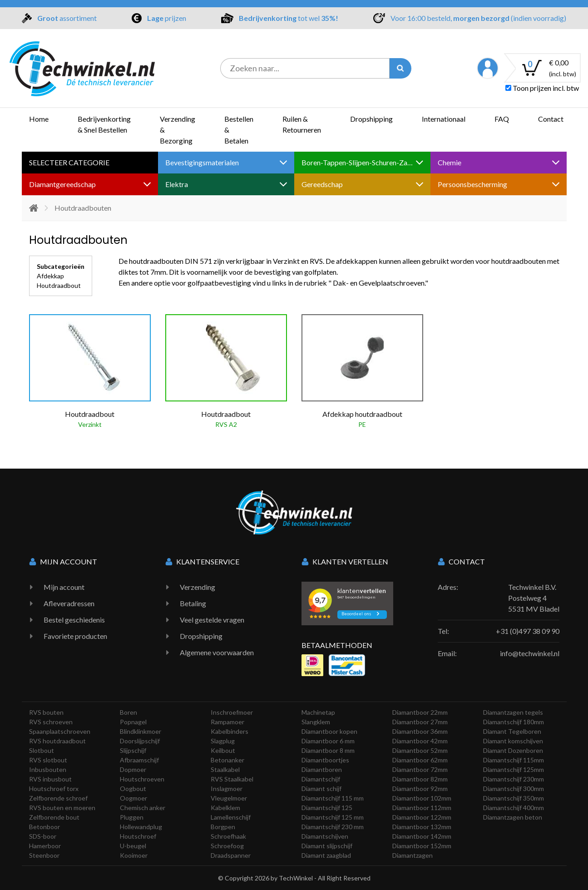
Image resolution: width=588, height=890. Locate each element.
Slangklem (316, 722)
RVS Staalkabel (232, 779)
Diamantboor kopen (329, 731)
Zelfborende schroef (58, 798)
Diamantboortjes (325, 760)
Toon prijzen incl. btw (542, 88)
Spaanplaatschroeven (60, 731)
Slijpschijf (133, 750)
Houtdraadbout (59, 285)
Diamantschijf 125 (327, 808)
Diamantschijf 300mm (514, 789)
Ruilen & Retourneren (302, 124)
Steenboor (44, 855)
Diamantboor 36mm (420, 731)
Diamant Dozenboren (513, 750)
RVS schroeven (51, 722)
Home (39, 119)
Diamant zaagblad (326, 855)
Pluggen (132, 817)
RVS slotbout (48, 760)
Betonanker (227, 760)
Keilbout (223, 750)
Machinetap (318, 712)
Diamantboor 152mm (422, 846)
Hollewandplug (141, 827)
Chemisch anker (143, 808)
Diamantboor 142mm (422, 836)
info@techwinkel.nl (530, 653)
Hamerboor (45, 846)
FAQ (502, 119)
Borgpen (223, 827)
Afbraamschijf (139, 760)
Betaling (193, 603)
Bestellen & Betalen (239, 130)
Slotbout (42, 750)
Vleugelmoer (229, 798)
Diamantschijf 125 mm (333, 817)
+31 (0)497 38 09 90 (528, 631)
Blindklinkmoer (141, 731)
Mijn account (64, 587)
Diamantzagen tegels (513, 712)
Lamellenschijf (231, 817)
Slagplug (223, 741)
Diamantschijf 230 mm (333, 827)
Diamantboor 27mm (420, 722)
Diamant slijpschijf (327, 846)
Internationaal (444, 119)
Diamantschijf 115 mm (333, 798)
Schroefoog (227, 846)
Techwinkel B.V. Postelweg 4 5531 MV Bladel (534, 598)
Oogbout (133, 789)
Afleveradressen (69, 603)
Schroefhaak (228, 836)
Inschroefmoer (232, 712)
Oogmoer (133, 798)
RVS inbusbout (50, 779)
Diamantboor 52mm (420, 750)
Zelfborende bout (54, 817)
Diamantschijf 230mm (514, 779)
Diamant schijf (321, 789)
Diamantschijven (325, 836)
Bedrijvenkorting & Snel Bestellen (104, 124)
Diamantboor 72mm (420, 769)
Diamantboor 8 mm (328, 750)
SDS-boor (43, 836)
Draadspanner (231, 855)
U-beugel (133, 846)
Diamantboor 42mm (420, 741)
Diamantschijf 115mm (514, 760)
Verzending (198, 587)
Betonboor (44, 827)
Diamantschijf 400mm (514, 808)
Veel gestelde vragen (212, 620)
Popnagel (133, 722)
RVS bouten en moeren (62, 808)
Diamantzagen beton (513, 817)
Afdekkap (50, 276)
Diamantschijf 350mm (514, 798)
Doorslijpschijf (140, 741)
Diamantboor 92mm (420, 789)
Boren (128, 712)
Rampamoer (227, 722)
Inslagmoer (227, 789)
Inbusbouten (48, 769)
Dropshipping (371, 119)
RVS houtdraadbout (57, 741)
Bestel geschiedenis (74, 620)
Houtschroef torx (54, 789)
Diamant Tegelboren (512, 731)
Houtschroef (138, 836)
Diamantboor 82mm (420, 779)
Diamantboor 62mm (420, 760)
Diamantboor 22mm (420, 712)
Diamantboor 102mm (422, 798)
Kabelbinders (230, 731)
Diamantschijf (321, 779)
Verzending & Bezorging (178, 130)
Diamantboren (322, 769)
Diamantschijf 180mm (514, 722)
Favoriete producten (75, 636)
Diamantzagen (413, 855)
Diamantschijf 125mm (514, 769)
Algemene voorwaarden (217, 652)
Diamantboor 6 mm (328, 741)
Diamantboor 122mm (422, 817)
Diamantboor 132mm (422, 827)
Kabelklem (225, 808)
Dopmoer (133, 769)
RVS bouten (46, 712)
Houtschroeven (142, 779)
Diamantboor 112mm (422, 808)
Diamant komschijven (513, 741)
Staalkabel (225, 769)
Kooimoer (134, 855)
